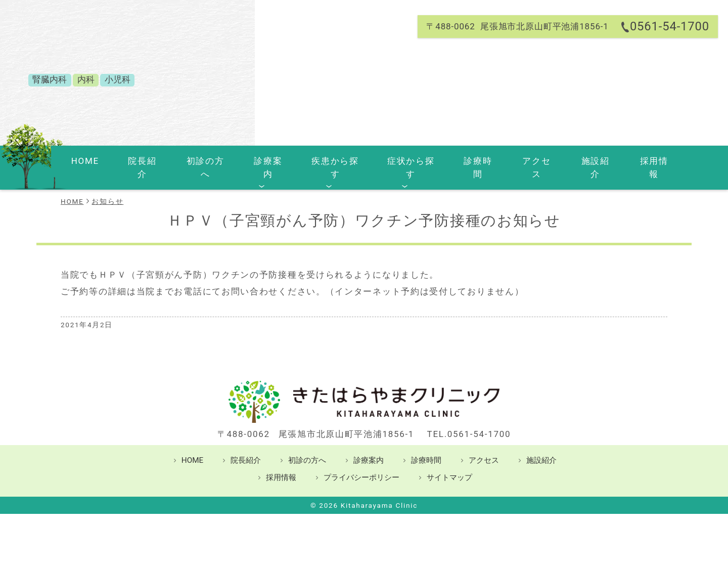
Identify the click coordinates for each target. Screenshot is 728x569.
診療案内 (262, 161)
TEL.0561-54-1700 (469, 420)
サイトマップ (449, 464)
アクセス (519, 161)
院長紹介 (144, 161)
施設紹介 (574, 161)
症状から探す (400, 161)
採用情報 (628, 161)
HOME (95, 161)
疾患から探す (327, 161)
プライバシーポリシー (361, 464)
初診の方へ (203, 161)
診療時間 (465, 161)
